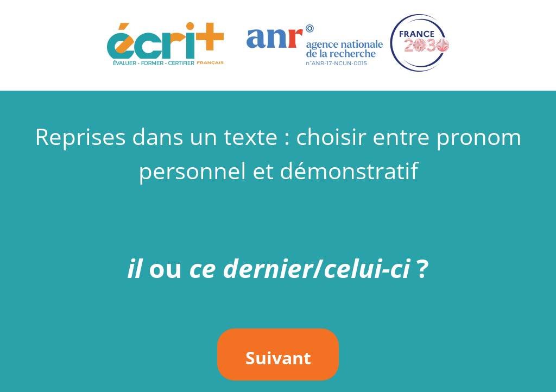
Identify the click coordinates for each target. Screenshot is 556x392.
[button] (278, 45)
